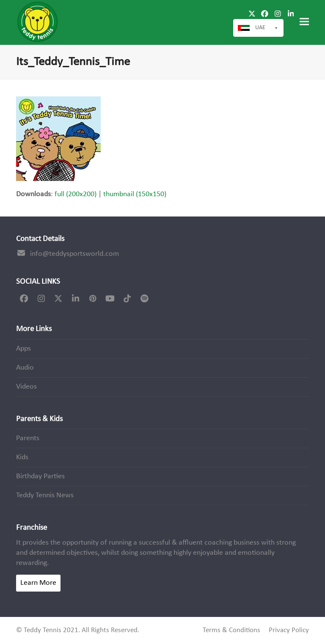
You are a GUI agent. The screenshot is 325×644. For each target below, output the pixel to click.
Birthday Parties (40, 476)
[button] (304, 22)
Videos (26, 387)
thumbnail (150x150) (135, 194)
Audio (25, 368)
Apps (23, 349)
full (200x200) (76, 194)
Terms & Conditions (231, 630)
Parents (28, 438)
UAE (267, 28)
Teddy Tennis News (45, 495)
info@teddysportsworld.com (74, 254)
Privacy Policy (289, 630)
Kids (22, 457)
